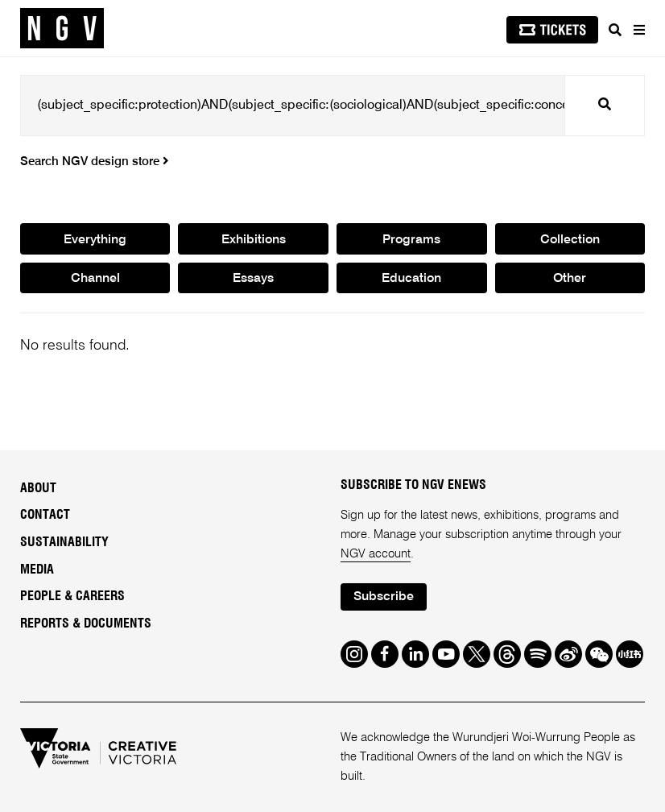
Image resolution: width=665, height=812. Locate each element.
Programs (411, 240)
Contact (45, 515)
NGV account (376, 554)
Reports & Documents (86, 623)
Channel (95, 279)
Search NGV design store (94, 162)
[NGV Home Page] (62, 29)
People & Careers (72, 596)
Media (37, 570)
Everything (95, 240)
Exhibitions (254, 240)
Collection (570, 240)
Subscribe (384, 597)
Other (570, 279)
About (38, 488)
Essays (253, 279)
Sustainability (64, 542)
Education (411, 279)
